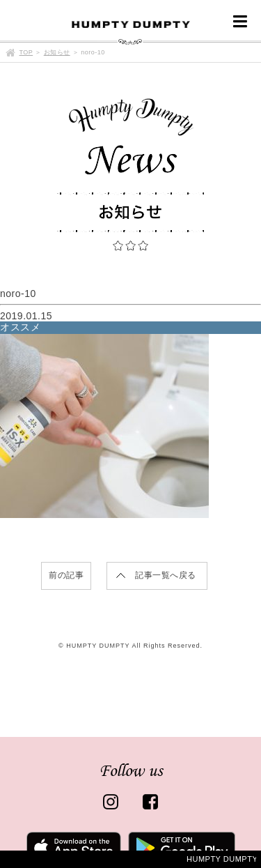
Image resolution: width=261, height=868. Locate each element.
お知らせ (57, 52)
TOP (26, 52)
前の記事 (66, 575)
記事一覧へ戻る (166, 575)
